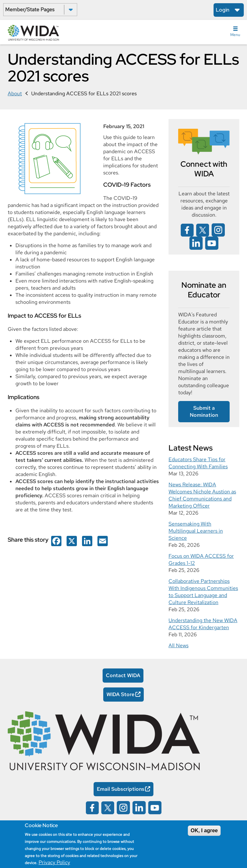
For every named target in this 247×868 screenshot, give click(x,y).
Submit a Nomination (204, 411)
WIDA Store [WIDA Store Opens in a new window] (120, 694)
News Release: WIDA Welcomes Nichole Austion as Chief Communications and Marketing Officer (202, 495)
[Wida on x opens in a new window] (203, 230)
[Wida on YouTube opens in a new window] (212, 243)
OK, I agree (204, 831)
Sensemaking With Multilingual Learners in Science (196, 531)
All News (178, 645)
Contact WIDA (123, 675)
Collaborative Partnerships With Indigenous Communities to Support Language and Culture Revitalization (203, 592)
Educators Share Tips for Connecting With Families (198, 463)
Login (223, 10)
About (15, 93)
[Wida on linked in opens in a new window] (196, 243)
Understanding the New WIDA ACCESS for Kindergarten (203, 624)
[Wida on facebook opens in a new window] (56, 541)
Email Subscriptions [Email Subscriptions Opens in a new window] (121, 789)
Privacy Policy (54, 862)
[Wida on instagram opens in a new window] (218, 230)
